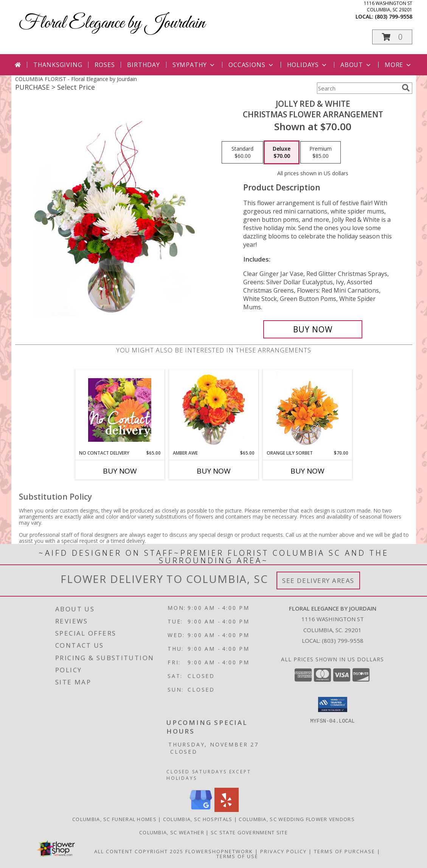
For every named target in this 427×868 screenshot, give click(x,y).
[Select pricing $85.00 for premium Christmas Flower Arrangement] (321, 153)
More (398, 65)
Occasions (251, 65)
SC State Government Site (249, 832)
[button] (392, 37)
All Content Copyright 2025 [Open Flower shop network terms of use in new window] (139, 851)
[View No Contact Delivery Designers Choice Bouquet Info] (120, 410)
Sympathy (194, 65)
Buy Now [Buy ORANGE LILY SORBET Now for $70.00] (307, 471)
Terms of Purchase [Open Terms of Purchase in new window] (345, 851)
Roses (105, 65)
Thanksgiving (58, 65)
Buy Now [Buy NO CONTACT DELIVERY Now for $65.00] (120, 471)
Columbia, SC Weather (172, 832)
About (356, 65)
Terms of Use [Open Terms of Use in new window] (237, 856)
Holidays (307, 65)
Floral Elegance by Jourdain (112, 23)
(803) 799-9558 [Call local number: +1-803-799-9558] (394, 16)
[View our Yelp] (227, 810)
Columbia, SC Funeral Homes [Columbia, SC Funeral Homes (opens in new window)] (114, 819)
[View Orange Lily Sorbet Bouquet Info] (307, 410)
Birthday (143, 65)
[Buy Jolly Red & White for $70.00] (313, 329)
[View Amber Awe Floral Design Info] (214, 410)
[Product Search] (358, 88)
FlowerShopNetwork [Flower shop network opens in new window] (219, 851)
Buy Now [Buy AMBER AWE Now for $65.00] (214, 471)
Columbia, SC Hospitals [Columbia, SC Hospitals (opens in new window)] (198, 819)
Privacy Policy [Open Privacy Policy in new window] (283, 851)
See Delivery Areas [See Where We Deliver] (318, 580)
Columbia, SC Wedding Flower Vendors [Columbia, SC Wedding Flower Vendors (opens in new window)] (297, 819)
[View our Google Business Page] (201, 810)
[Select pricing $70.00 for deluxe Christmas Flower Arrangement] (282, 153)
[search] (406, 88)
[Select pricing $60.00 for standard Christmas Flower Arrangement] (242, 153)
